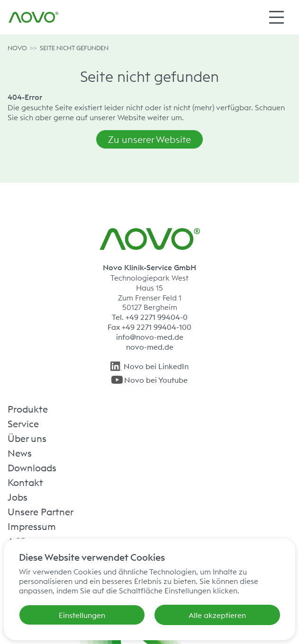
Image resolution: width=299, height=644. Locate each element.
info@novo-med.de (150, 337)
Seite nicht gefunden (74, 48)
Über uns (27, 438)
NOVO (17, 48)
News (20, 453)
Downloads (32, 468)
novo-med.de (150, 347)
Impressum (32, 526)
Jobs (18, 497)
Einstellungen (82, 615)
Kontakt (25, 482)
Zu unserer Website (149, 139)
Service (23, 423)
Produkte (28, 409)
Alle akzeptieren (217, 615)
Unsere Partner (41, 512)
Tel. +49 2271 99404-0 (150, 317)
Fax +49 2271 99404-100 (149, 327)
